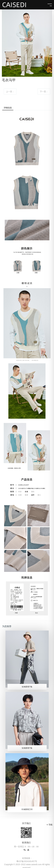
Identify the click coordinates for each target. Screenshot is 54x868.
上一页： (10, 92)
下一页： (44, 92)
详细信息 (8, 108)
